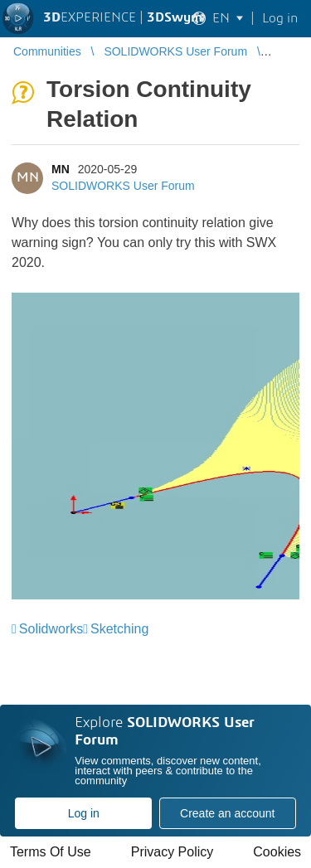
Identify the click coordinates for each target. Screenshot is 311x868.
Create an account (227, 813)
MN (61, 169)
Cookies (277, 852)
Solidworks (51, 629)
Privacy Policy (173, 852)
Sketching (119, 629)
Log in (84, 813)
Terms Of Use (51, 852)
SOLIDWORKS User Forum (123, 186)
